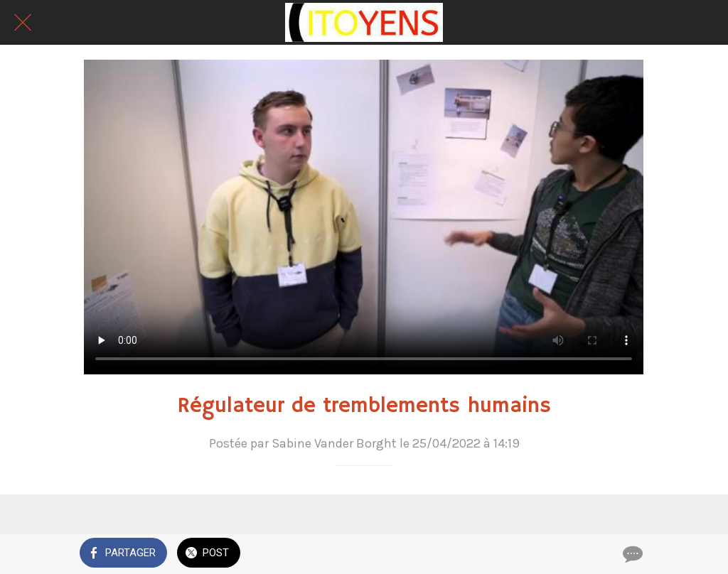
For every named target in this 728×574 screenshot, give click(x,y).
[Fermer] (23, 23)
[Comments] (631, 554)
